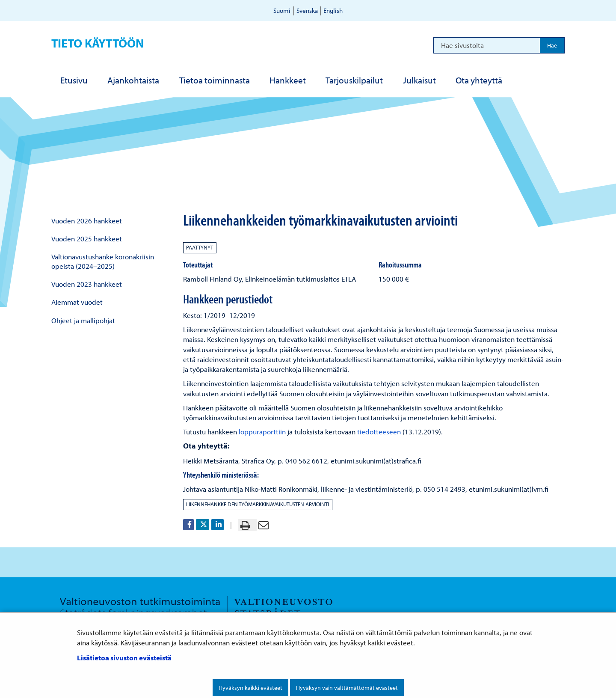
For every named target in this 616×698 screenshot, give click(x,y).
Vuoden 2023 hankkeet (87, 284)
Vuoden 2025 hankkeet (87, 239)
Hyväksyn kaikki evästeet (250, 688)
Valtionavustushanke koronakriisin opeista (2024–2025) (103, 261)
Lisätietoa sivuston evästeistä (124, 658)
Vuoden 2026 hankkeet (87, 221)
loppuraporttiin (262, 432)
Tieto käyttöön (98, 43)
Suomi (282, 10)
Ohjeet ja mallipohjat (83, 320)
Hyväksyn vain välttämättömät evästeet (347, 688)
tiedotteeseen (379, 432)
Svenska (307, 10)
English (333, 10)
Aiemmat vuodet (77, 302)
